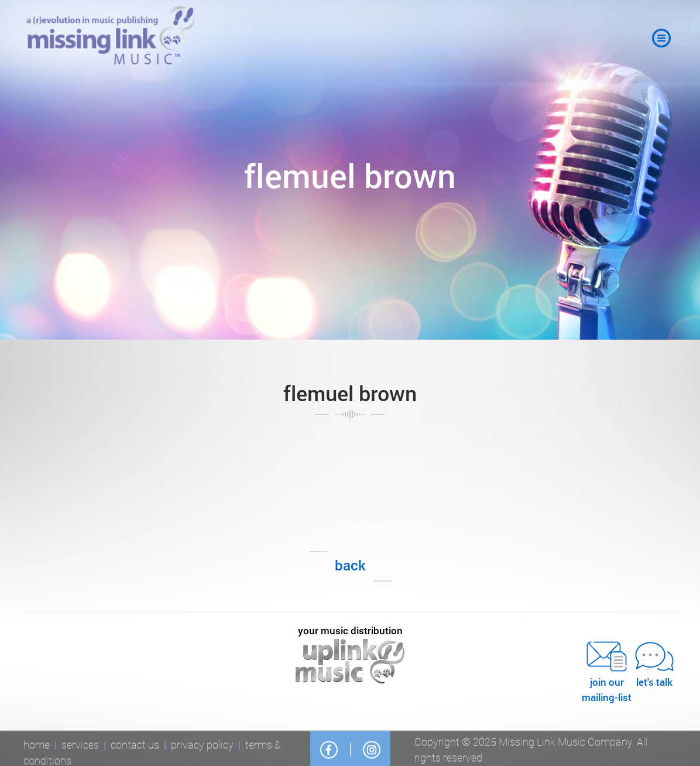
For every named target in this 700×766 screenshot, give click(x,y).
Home (37, 746)
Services (80, 746)
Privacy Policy (202, 746)
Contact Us (135, 746)
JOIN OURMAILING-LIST (607, 671)
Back (350, 565)
